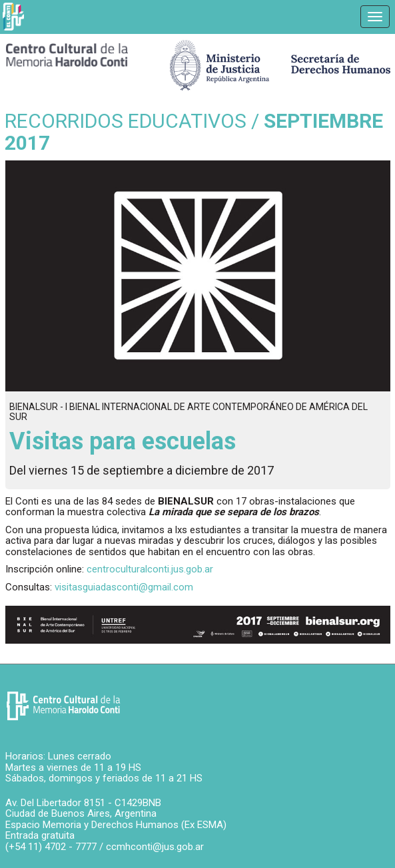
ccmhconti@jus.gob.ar (155, 847)
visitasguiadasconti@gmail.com (124, 587)
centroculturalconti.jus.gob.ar (150, 569)
